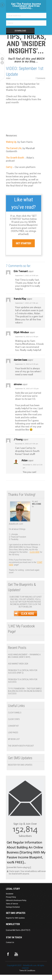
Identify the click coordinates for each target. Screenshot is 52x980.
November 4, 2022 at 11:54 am (27, 444)
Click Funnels (15, 713)
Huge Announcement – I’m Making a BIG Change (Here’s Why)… (24, 656)
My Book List (14, 739)
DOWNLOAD (20, 31)
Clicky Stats (14, 719)
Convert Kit (13, 726)
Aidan (8, 78)
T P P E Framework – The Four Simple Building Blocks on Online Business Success (25, 691)
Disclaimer (10, 894)
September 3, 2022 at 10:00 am (27, 276)
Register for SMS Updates (20, 765)
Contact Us (10, 942)
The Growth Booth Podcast (21, 746)
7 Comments (40, 78)
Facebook (2, 59)
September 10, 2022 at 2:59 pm (27, 337)
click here (35, 552)
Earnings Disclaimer (13, 907)
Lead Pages (13, 733)
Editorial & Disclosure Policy (16, 900)
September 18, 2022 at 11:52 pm (27, 389)
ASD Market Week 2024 (18, 664)
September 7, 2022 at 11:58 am (27, 303)
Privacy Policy (11, 897)
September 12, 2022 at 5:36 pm (27, 364)
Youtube (2, 63)
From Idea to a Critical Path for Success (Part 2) (23, 672)
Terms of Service (12, 904)
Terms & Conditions (27, 971)
